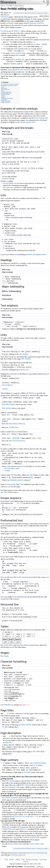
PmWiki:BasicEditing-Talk (18, 855)
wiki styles (7, 187)
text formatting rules (41, 118)
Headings (4, 88)
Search (26, 862)
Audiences (23, 829)
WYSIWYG (15, 31)
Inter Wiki (30, 475)
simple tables (8, 645)
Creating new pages (42, 13)
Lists (2, 87)
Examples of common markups (10, 84)
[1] (10, 445)
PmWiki (10, 6)
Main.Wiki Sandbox (9, 404)
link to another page (18, 53)
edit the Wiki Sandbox (22, 70)
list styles (43, 255)
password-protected (37, 23)
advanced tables (22, 645)
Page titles (4, 100)
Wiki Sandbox (26, 359)
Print (23, 860)
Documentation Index (29, 13)
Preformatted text (6, 93)
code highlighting (18, 597)
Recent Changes (32, 860)
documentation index (15, 844)
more (37, 37)
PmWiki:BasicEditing (41, 853)
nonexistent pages (13, 484)
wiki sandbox (24, 354)
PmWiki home (14, 427)
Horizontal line (5, 95)
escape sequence (23, 577)
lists (16, 255)
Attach (18, 860)
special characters (12, 798)
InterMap (14, 475)
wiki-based (4, 17)
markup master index (28, 122)
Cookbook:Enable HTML (31, 838)
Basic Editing (26, 725)
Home (3, 6)
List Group (43, 860)
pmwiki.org (32, 853)
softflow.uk (40, 867)
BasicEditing (19, 6)
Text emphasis (5, 89)
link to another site (18, 59)
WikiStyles (8, 705)
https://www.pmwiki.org (17, 424)
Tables (3, 96)
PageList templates (36, 765)
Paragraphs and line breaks (9, 85)
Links (3, 91)
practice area (24, 370)
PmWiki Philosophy (9, 829)
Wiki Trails (25, 785)
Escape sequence (6, 92)
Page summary (5, 102)
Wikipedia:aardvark (17, 480)
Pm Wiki (4, 31)
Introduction (18, 13)
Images (3, 97)
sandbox (5, 389)
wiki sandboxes (7, 385)
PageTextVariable (40, 763)
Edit (6, 860)
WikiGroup (32, 393)
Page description (6, 101)
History (12, 860)
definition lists (31, 255)
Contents (5, 82)
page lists (8, 742)
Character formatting (7, 98)
